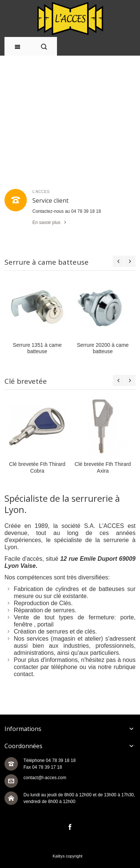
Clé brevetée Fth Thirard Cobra (52, 467)
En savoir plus (46, 223)
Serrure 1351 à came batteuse (49, 348)
